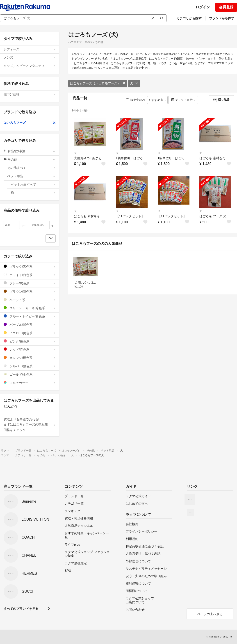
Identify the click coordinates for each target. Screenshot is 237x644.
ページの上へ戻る (210, 614)
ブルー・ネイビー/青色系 (30, 316)
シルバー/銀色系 (30, 366)
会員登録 (226, 7)
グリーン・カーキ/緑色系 (30, 308)
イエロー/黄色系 (30, 333)
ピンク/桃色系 (30, 341)
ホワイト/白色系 (30, 275)
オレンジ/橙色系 (30, 358)
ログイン (203, 7)
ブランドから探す (222, 18)
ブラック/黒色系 (30, 266)
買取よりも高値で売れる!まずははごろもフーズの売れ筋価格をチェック (30, 425)
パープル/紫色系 (30, 325)
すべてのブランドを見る (21, 609)
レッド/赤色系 (30, 349)
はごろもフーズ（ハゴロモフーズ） (98, 83)
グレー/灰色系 (30, 283)
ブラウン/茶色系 (30, 291)
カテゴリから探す (189, 18)
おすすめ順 (157, 100)
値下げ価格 (30, 94)
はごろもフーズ (30, 123)
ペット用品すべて (33, 184)
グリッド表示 (183, 100)
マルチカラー (30, 383)
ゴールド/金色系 (30, 374)
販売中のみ (136, 100)
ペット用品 (31, 176)
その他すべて (31, 168)
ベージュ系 (30, 300)
